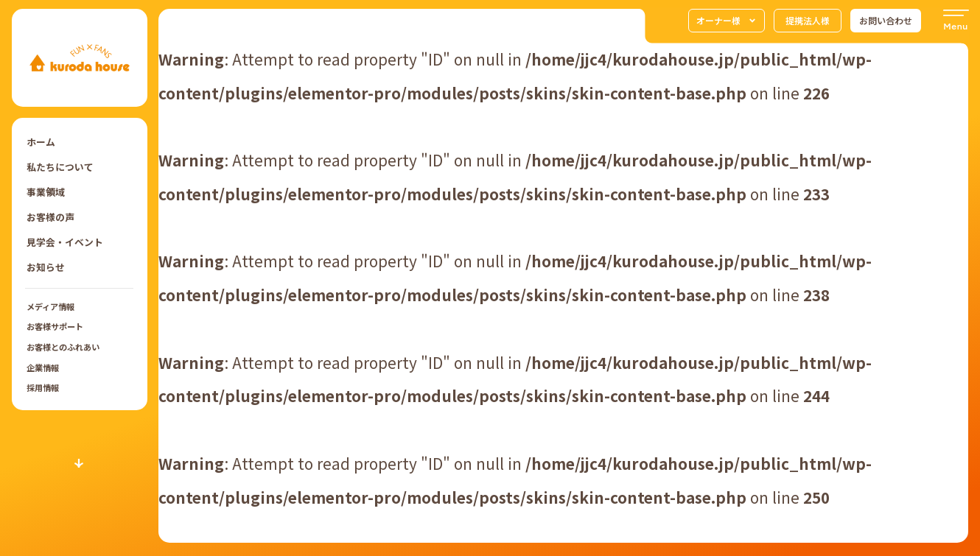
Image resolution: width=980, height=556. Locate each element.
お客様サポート (55, 326)
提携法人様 (808, 20)
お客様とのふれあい (63, 347)
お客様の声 (50, 217)
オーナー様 (727, 21)
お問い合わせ (886, 20)
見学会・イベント (65, 242)
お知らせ (46, 267)
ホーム (41, 142)
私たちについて (60, 167)
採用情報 (43, 387)
